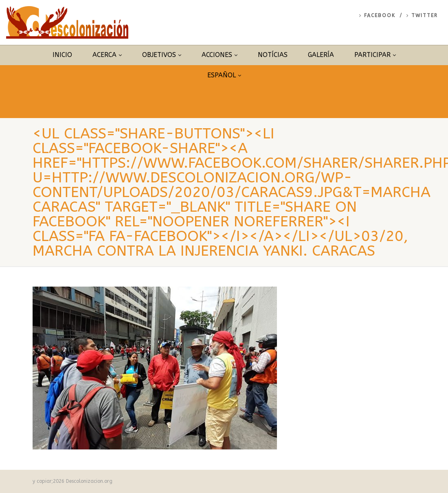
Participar (375, 55)
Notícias (273, 55)
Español (224, 75)
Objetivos (162, 55)
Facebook (377, 15)
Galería (321, 55)
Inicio (62, 55)
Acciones (220, 55)
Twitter (422, 15)
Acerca (107, 55)
